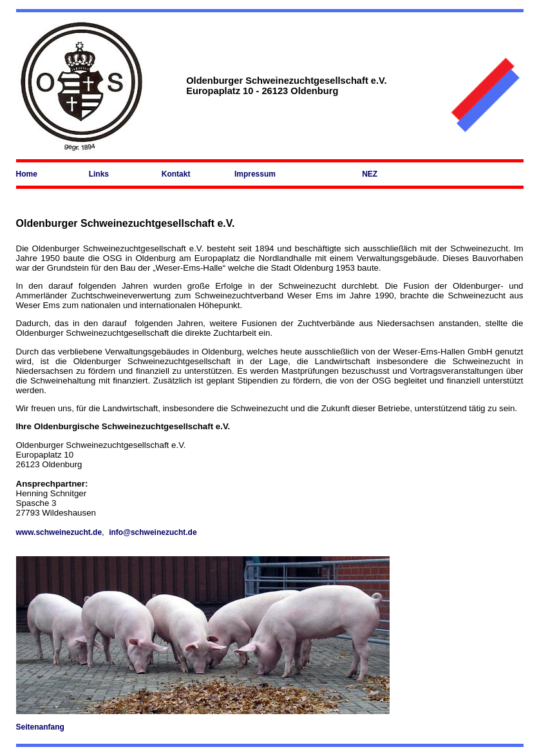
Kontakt (176, 174)
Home (27, 174)
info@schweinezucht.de (153, 532)
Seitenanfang (40, 727)
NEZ (370, 174)
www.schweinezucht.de (59, 532)
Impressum (255, 174)
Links (99, 174)
